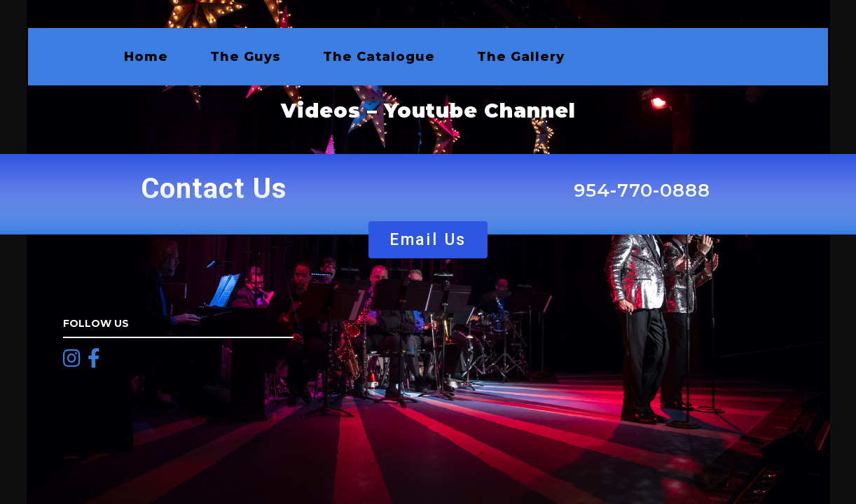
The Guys (246, 57)
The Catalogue (379, 57)
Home (146, 57)
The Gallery (521, 57)
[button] (428, 240)
